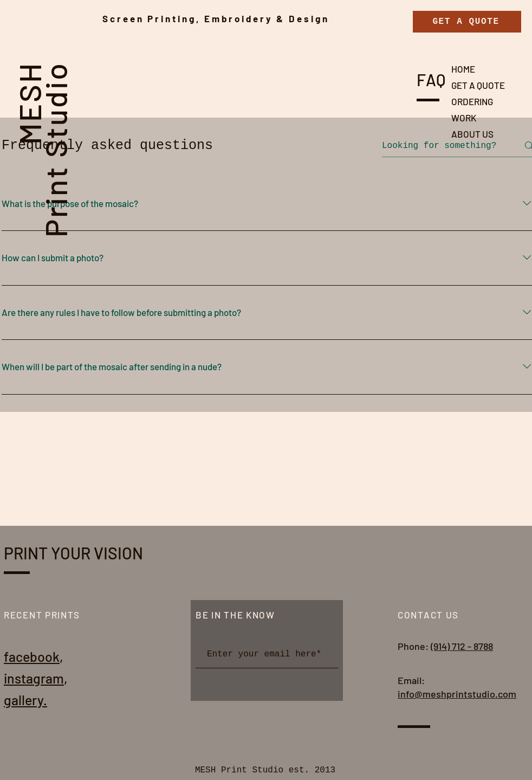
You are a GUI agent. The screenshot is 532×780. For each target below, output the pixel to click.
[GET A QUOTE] (467, 22)
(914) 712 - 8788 (462, 646)
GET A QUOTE (478, 85)
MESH (29, 103)
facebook (32, 656)
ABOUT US (472, 134)
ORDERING (472, 101)
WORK (464, 118)
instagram (34, 678)
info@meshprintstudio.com (457, 694)
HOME (463, 69)
